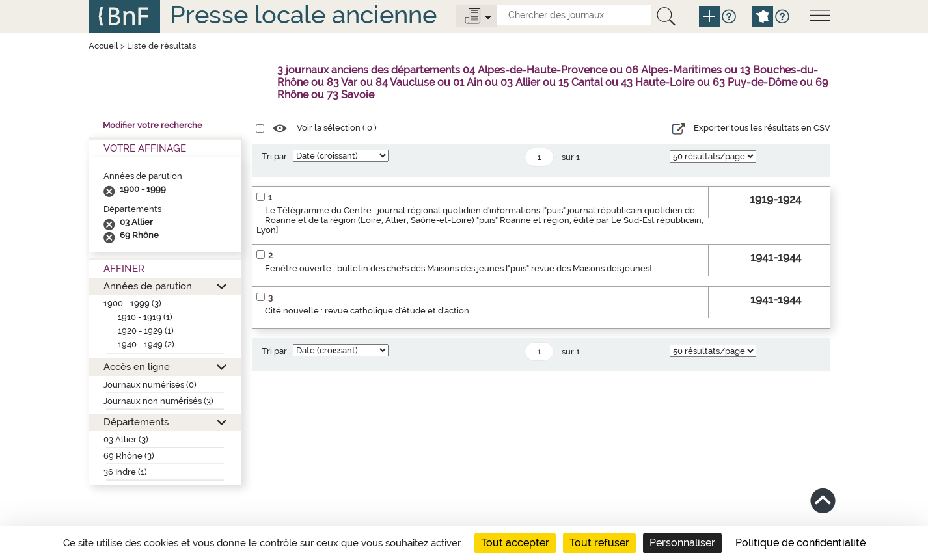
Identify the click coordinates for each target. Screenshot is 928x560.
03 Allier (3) (126, 439)
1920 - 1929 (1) (146, 331)
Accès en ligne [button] (137, 367)
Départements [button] (136, 422)
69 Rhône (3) (129, 456)
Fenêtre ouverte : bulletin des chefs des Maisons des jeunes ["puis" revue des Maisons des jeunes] (458, 268)
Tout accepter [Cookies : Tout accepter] (515, 543)
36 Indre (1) (125, 472)
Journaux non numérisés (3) (158, 401)
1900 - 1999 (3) (132, 303)
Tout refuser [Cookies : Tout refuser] (599, 543)
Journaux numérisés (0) (150, 385)
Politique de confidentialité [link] (800, 543)
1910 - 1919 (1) (145, 317)
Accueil (103, 46)
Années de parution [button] (148, 286)
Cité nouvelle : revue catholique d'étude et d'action (367, 311)
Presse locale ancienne (303, 15)
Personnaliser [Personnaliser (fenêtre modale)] (682, 543)
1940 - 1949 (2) (146, 344)
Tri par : (276, 156)
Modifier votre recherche (153, 125)
